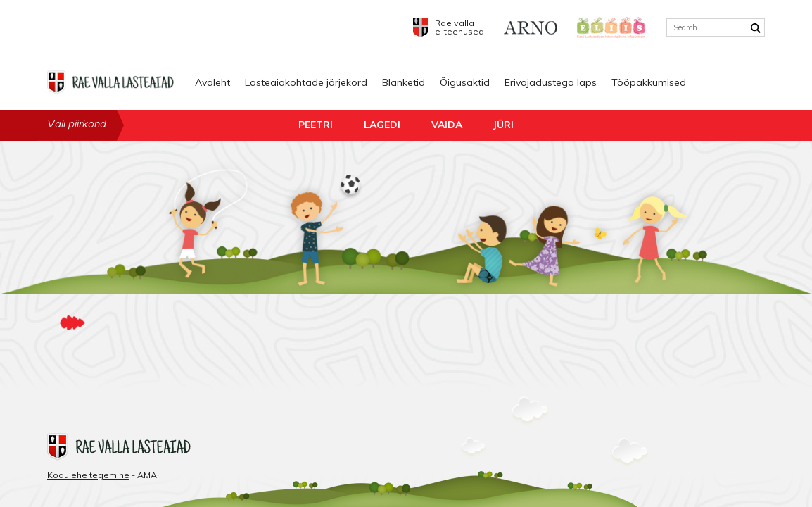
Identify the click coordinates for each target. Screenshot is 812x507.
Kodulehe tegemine (88, 475)
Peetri (316, 125)
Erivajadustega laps (551, 82)
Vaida (447, 125)
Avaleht (212, 82)
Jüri (503, 125)
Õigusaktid (465, 82)
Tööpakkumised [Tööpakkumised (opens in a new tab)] (649, 82)
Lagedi (382, 125)
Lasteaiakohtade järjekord (306, 82)
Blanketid (404, 82)
